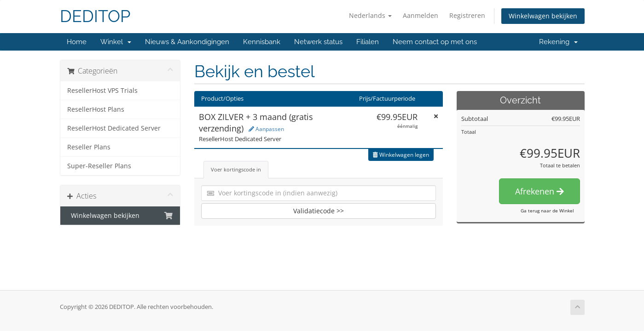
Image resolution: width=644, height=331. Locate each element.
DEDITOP (95, 16)
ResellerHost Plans (96, 109)
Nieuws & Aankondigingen (187, 42)
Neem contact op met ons (435, 42)
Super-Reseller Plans (99, 166)
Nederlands (370, 15)
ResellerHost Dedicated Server (114, 128)
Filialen (368, 42)
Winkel (116, 42)
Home (77, 42)
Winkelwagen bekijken (543, 16)
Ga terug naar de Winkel (547, 211)
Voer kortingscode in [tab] (236, 169)
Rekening (558, 42)
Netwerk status (318, 42)
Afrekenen (540, 191)
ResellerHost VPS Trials (102, 91)
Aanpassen (266, 129)
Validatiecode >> (319, 211)
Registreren (467, 15)
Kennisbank (262, 42)
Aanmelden (421, 15)
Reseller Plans (89, 147)
